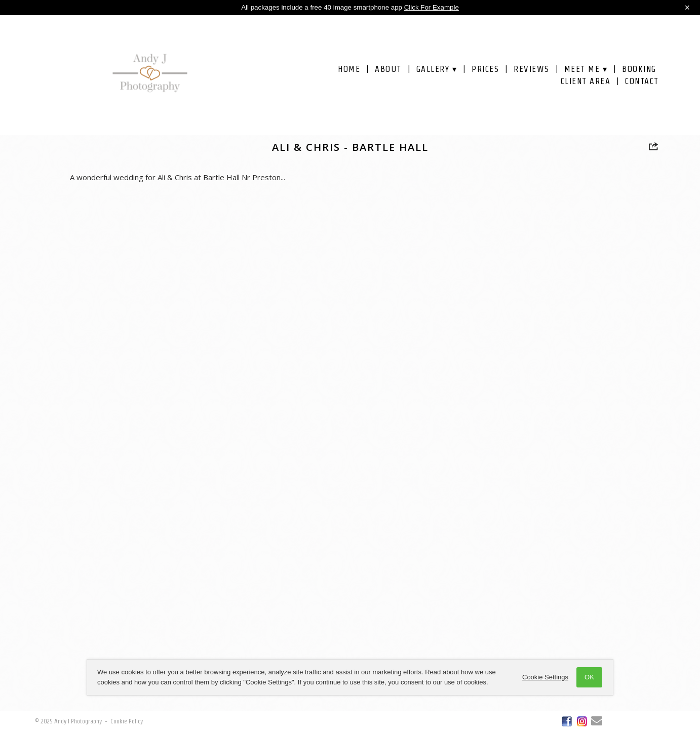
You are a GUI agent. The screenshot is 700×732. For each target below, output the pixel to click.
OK (589, 677)
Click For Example (432, 7)
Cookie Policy (127, 721)
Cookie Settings (545, 677)
